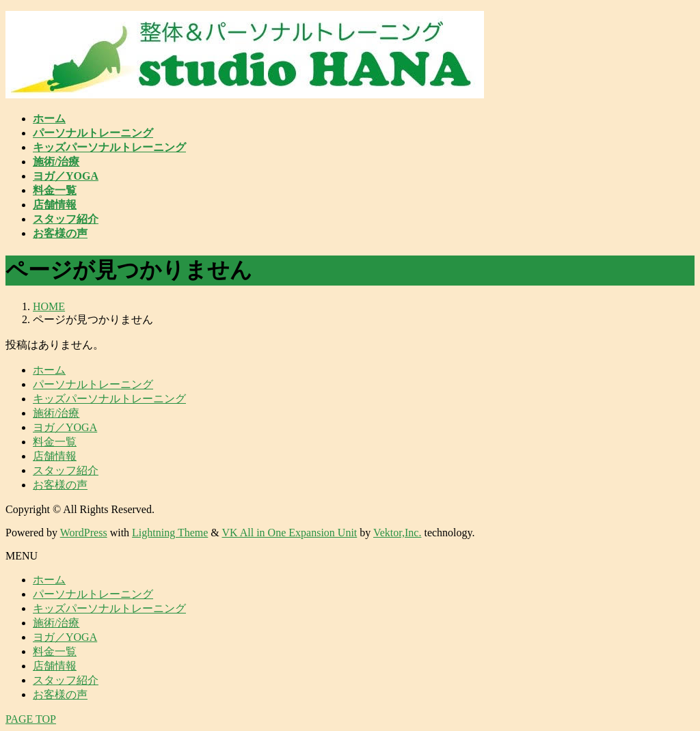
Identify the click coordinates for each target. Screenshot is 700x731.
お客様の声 (60, 485)
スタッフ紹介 (66, 470)
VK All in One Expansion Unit (290, 533)
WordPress (84, 533)
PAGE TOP (31, 719)
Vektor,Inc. (397, 533)
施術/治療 (56, 413)
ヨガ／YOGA (65, 427)
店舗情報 (55, 456)
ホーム (49, 370)
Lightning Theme (170, 533)
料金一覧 (55, 442)
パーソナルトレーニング (93, 384)
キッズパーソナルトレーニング (109, 399)
